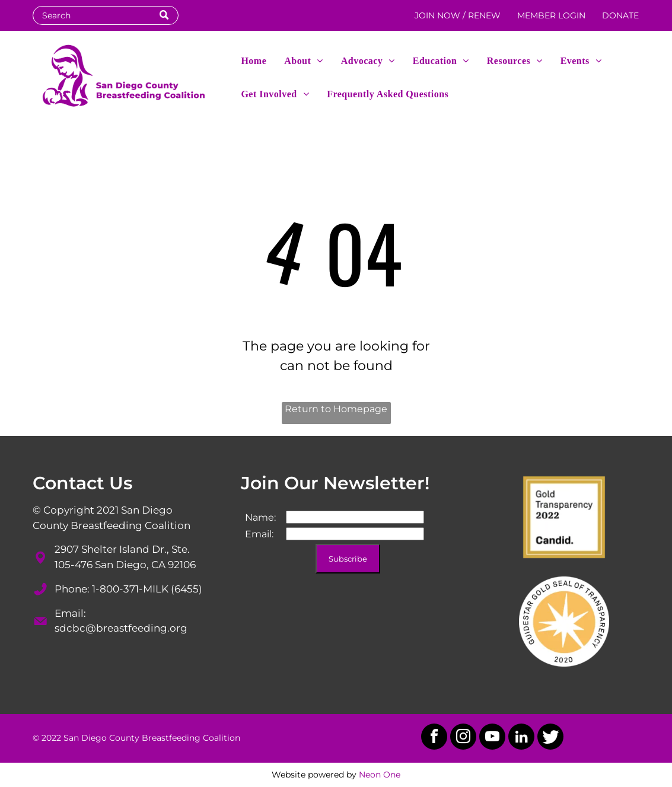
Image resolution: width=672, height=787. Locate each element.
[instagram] (463, 738)
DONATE (620, 15)
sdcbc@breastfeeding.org (121, 628)
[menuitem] (254, 60)
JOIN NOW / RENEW (458, 15)
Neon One (380, 775)
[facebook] (434, 738)
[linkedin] (521, 738)
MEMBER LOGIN (551, 15)
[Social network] (550, 738)
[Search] (106, 15)
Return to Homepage (336, 409)
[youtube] (492, 738)
